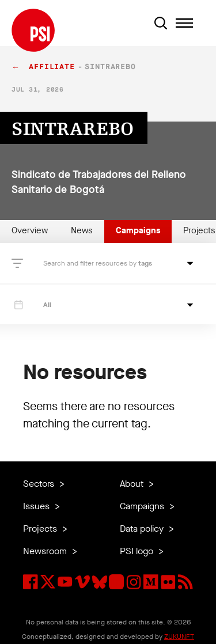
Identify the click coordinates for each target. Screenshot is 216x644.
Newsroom (46, 551)
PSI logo (138, 551)
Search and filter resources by (91, 263)
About (133, 484)
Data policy (143, 529)
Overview (30, 230)
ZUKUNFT (179, 637)
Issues (37, 506)
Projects (41, 529)
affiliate (52, 67)
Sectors (40, 484)
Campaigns (138, 230)
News (82, 230)
